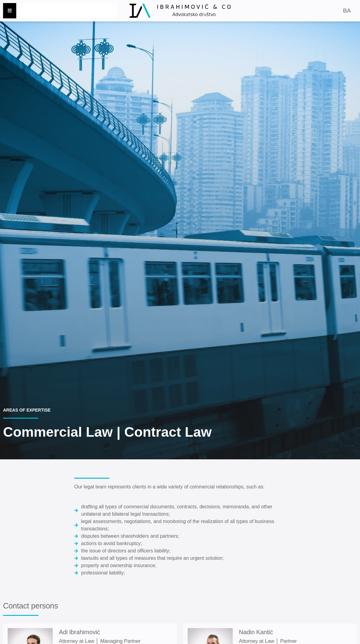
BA (347, 11)
